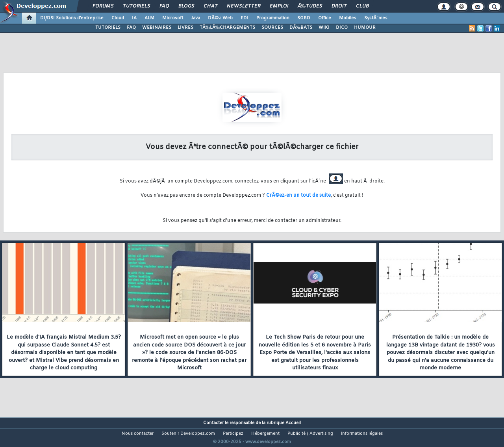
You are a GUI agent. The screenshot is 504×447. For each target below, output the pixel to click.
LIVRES (185, 28)
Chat (210, 6)
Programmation (273, 18)
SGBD (304, 18)
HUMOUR (365, 28)
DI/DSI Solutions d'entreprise (72, 18)
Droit (339, 6)
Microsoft (173, 18)
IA (134, 18)
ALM (149, 18)
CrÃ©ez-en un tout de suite (298, 196)
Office (325, 18)
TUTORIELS (108, 28)
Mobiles (348, 18)
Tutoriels (136, 6)
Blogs (186, 6)
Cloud (118, 18)
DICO (342, 28)
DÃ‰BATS (301, 28)
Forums (103, 6)
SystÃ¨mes (376, 18)
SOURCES (272, 28)
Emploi (279, 6)
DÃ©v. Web (220, 18)
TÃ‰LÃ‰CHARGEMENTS (227, 28)
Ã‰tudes (310, 6)
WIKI (324, 28)
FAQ (164, 6)
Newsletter (244, 6)
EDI (245, 18)
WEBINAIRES (157, 28)
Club (362, 6)
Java (195, 18)
